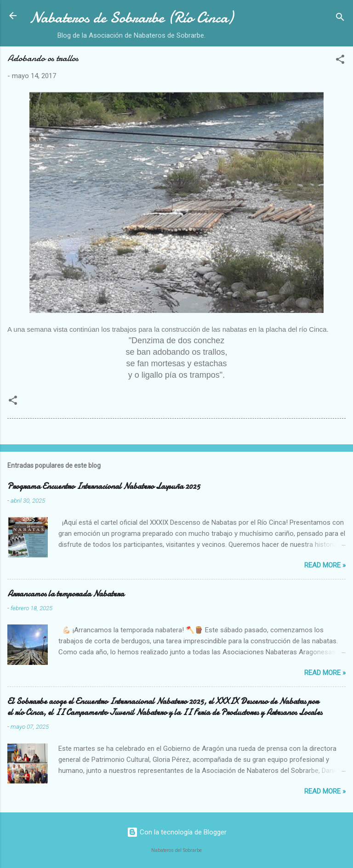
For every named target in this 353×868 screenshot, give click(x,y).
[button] (340, 61)
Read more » (325, 565)
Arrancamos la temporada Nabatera (66, 594)
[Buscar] (340, 19)
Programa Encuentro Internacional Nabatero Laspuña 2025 (104, 486)
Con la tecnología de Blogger (177, 832)
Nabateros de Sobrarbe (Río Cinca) (131, 18)
